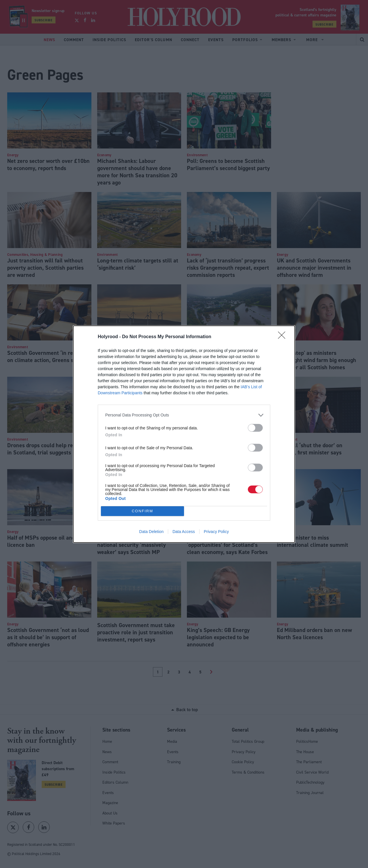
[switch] (255, 428)
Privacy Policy (216, 532)
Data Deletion (151, 532)
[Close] (283, 337)
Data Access (184, 532)
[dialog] (184, 434)
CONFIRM (142, 511)
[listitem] (184, 415)
